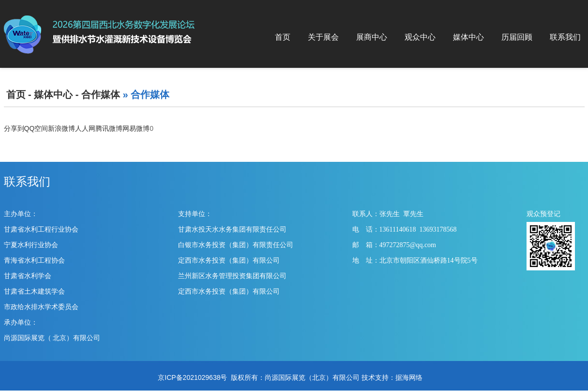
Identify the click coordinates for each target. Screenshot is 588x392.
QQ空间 (36, 128)
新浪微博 (61, 128)
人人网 (85, 128)
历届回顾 (517, 37)
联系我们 (565, 37)
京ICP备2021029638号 (192, 377)
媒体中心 (468, 37)
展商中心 (372, 37)
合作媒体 (101, 94)
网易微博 (136, 128)
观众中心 (420, 37)
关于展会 (323, 37)
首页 (283, 37)
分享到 (14, 128)
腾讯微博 (109, 128)
